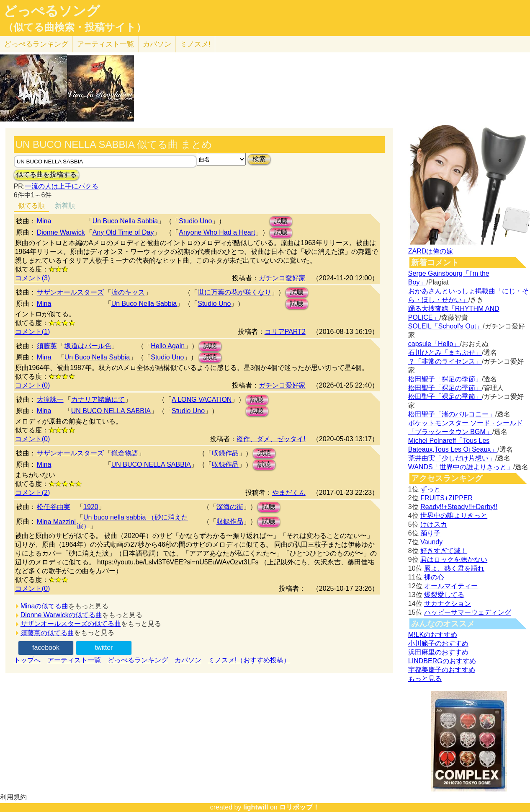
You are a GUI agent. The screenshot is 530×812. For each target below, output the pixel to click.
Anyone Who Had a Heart (217, 232)
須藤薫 (47, 346)
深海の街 (230, 507)
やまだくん (289, 493)
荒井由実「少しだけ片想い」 (452, 458)
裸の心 (434, 577)
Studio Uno (195, 221)
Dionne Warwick (61, 232)
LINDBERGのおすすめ (442, 661)
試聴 (281, 221)
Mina (44, 221)
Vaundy (431, 542)
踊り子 (430, 533)
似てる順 (31, 206)
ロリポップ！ (299, 807)
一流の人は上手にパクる (62, 186)
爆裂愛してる (444, 595)
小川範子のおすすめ (438, 643)
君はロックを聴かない (454, 560)
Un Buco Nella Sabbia (125, 221)
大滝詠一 (50, 400)
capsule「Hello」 (434, 344)
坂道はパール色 (88, 346)
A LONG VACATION (202, 400)
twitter (104, 648)
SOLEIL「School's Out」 (445, 326)
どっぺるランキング (138, 660)
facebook (46, 648)
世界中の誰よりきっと (454, 516)
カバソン (157, 44)
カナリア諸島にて (98, 400)
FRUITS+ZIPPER (446, 498)
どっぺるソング (52, 11)
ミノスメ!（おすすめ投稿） (249, 660)
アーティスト (105, 44)
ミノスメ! (195, 44)
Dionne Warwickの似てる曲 (61, 615)
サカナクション (448, 604)
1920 (91, 507)
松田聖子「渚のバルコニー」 (452, 414)
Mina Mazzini (56, 522)
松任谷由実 (54, 507)
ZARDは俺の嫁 (431, 251)
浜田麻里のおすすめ (438, 652)
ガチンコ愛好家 (282, 278)
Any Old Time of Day (123, 232)
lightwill (256, 807)
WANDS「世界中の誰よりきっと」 (461, 467)
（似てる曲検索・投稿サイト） (75, 27)
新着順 (65, 206)
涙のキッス (128, 292)
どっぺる (36, 44)
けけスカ (434, 524)
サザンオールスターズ (70, 292)
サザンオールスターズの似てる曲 (71, 624)
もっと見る (425, 679)
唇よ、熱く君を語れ (454, 568)
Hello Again (168, 346)
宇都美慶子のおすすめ (442, 670)
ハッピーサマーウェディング (468, 612)
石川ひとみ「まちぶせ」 (445, 353)
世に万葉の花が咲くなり (234, 292)
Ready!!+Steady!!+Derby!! (459, 507)
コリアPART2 (285, 332)
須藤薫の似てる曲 (47, 633)
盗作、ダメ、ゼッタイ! (271, 439)
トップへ (27, 660)
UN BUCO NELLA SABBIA (111, 411)
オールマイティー (451, 586)
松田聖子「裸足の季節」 (445, 379)
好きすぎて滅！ (444, 551)
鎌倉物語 (125, 453)
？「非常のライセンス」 (445, 361)
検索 (259, 159)
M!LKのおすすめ (433, 635)
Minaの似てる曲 (45, 606)
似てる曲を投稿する (46, 175)
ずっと (430, 489)
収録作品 (225, 453)
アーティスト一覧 (74, 660)
